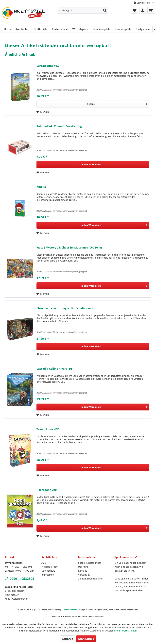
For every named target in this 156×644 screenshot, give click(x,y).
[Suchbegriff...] (83, 10)
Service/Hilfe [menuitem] (142, 3)
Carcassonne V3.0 (48, 66)
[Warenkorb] (151, 10)
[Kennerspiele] (123, 29)
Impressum (48, 575)
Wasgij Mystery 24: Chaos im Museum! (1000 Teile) (69, 248)
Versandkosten (70, 610)
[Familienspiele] (101, 29)
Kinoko (41, 187)
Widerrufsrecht (50, 567)
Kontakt (82, 571)
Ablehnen (68, 639)
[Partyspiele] (143, 29)
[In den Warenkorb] (93, 165)
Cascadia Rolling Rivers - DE (54, 369)
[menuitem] (83, 10)
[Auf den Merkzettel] (43, 112)
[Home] (8, 29)
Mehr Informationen (125, 631)
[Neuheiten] (23, 29)
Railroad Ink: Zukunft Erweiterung (59, 126)
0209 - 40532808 (20, 579)
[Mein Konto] (143, 10)
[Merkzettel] (135, 10)
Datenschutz (48, 571)
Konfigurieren (86, 639)
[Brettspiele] (41, 29)
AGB (44, 563)
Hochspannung (47, 490)
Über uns (83, 567)
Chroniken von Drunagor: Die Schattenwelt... (66, 308)
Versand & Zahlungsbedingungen (91, 577)
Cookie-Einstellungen (90, 563)
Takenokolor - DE (48, 429)
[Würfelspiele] (80, 29)
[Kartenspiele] (60, 29)
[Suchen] (105, 10)
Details (117, 103)
